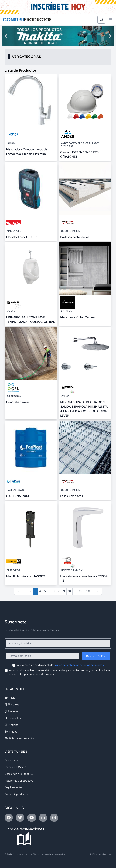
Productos (13, 718)
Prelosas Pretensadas (75, 237)
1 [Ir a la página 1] (26, 591)
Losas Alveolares (72, 496)
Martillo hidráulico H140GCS (26, 576)
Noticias (11, 725)
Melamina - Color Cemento (79, 317)
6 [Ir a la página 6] (50, 591)
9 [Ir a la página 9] (64, 591)
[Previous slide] (6, 36)
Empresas (12, 711)
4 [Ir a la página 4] (40, 591)
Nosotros (12, 705)
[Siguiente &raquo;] (97, 591)
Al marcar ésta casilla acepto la (60, 665)
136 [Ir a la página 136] (88, 591)
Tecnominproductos (17, 794)
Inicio (10, 698)
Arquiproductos (14, 787)
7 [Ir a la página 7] (54, 591)
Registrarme (96, 656)
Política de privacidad (101, 854)
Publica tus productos (20, 738)
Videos (11, 732)
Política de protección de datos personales (79, 665)
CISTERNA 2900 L (19, 496)
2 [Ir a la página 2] (31, 591)
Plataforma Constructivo (19, 781)
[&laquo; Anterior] (19, 591)
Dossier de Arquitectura (19, 774)
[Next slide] (110, 36)
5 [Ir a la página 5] (45, 591)
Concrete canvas (18, 402)
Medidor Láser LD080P (22, 237)
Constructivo (12, 760)
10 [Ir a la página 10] (69, 591)
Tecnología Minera (15, 767)
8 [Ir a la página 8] (59, 591)
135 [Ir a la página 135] (81, 591)
